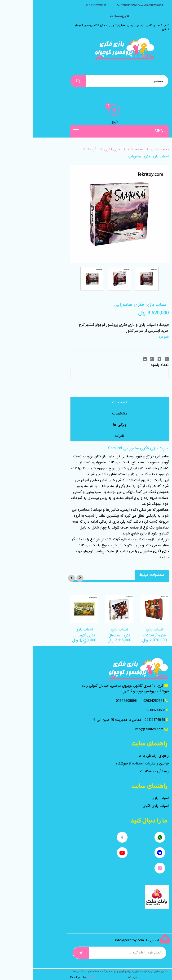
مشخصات (86, 414)
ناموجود (130, 337)
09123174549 (121, 720)
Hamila (58, 977)
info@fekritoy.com (116, 729)
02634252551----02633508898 (108, 5)
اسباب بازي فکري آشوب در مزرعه (51, 635)
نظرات (86, 436)
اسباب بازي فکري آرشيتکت (121, 633)
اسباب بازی (127, 798)
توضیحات (86, 402)
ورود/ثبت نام (84, 16)
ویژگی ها (86, 425)
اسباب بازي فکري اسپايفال (86, 633)
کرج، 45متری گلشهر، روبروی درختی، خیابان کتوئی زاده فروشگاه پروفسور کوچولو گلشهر (88, 28)
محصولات (102, 149)
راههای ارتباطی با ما (120, 756)
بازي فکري (79, 149)
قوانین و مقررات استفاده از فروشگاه (109, 764)
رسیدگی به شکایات (121, 771)
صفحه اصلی (126, 149)
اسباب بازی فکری (122, 806)
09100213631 (63, 5)
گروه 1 (58, 149)
